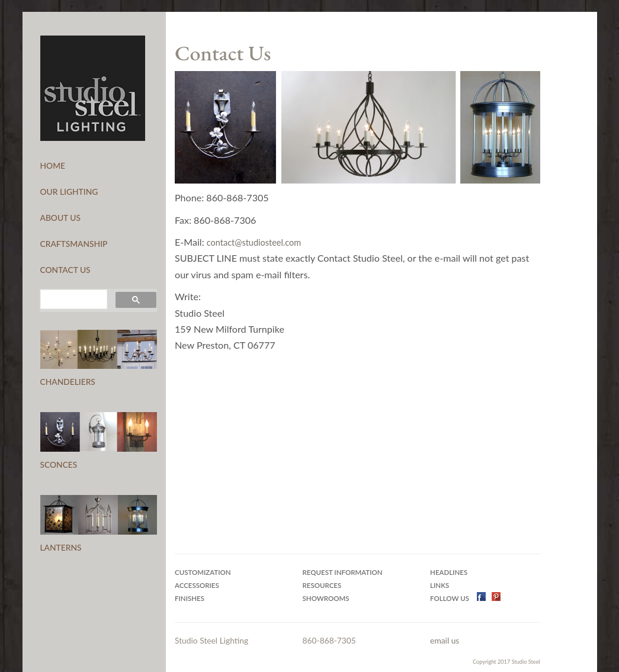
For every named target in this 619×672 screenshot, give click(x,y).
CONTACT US (65, 270)
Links (440, 585)
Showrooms (326, 598)
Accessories (197, 585)
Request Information (343, 572)
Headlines (449, 572)
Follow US (450, 598)
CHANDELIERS (68, 382)
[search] (73, 300)
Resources (322, 585)
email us (445, 640)
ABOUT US (61, 218)
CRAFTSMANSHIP (74, 244)
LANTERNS (61, 547)
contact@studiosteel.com (254, 242)
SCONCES (59, 464)
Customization (203, 572)
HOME (53, 165)
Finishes (190, 598)
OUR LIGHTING (69, 192)
